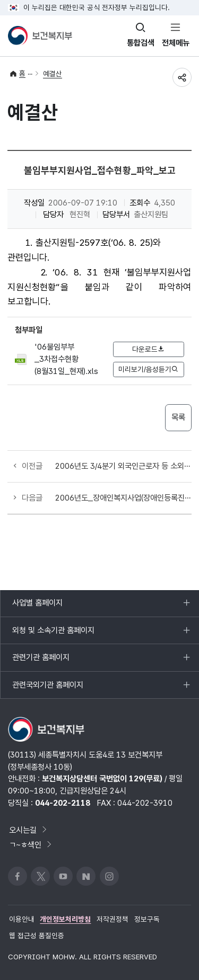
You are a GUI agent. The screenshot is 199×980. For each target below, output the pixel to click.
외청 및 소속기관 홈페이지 (53, 635)
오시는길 (29, 830)
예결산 (53, 74)
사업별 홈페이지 (37, 607)
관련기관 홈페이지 (41, 662)
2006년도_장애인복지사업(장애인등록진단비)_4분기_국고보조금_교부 (123, 498)
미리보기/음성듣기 (149, 369)
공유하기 (182, 77)
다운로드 (149, 349)
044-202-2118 (63, 803)
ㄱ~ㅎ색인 (31, 845)
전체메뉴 (176, 43)
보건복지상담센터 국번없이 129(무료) (102, 778)
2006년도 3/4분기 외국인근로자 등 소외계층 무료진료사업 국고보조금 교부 (123, 466)
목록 (178, 417)
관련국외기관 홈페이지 (47, 689)
